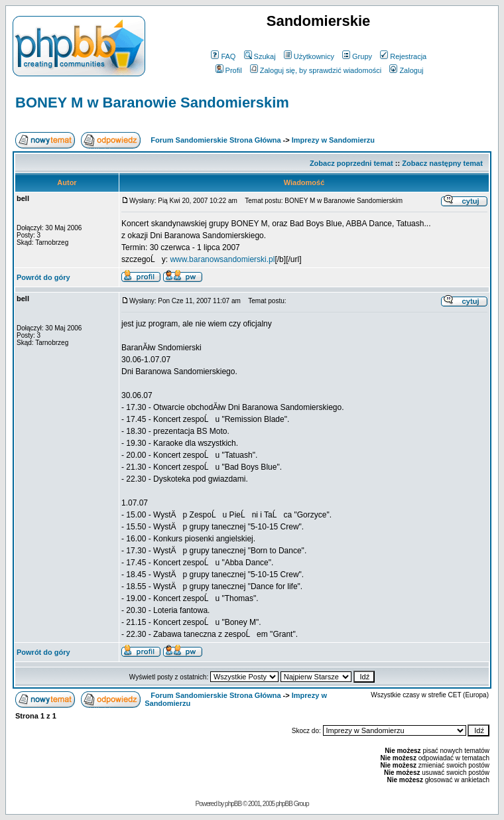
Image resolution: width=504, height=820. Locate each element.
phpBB (233, 804)
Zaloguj (406, 70)
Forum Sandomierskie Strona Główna (216, 140)
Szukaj (260, 56)
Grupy (357, 56)
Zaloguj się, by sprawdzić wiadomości (316, 70)
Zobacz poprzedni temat (351, 163)
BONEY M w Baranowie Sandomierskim (152, 102)
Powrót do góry (43, 277)
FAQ (223, 56)
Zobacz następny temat (442, 163)
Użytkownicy (309, 56)
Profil (229, 70)
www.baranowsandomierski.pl (222, 259)
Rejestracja (403, 56)
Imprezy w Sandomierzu (333, 140)
